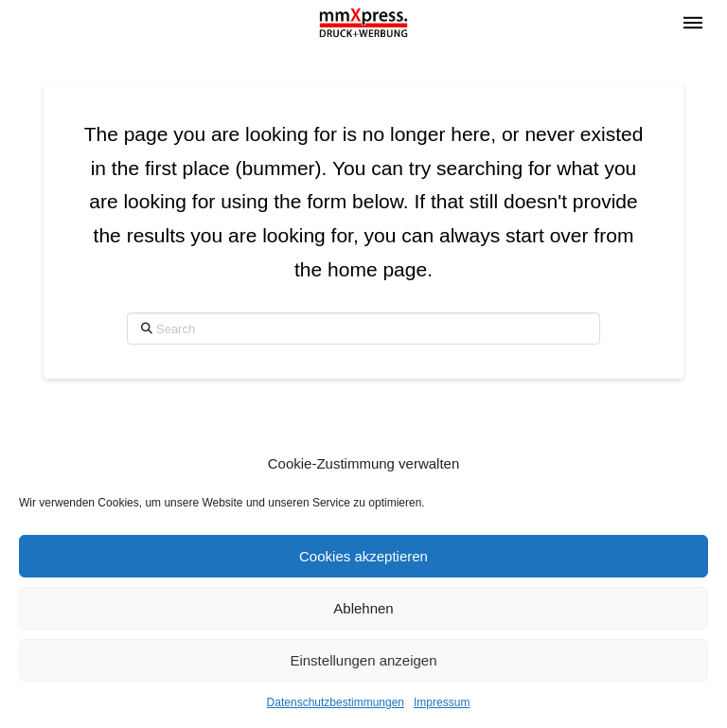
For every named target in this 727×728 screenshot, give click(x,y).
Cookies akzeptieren (363, 556)
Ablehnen (363, 608)
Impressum (442, 702)
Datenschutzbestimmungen (336, 702)
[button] (693, 23)
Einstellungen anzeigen (363, 660)
